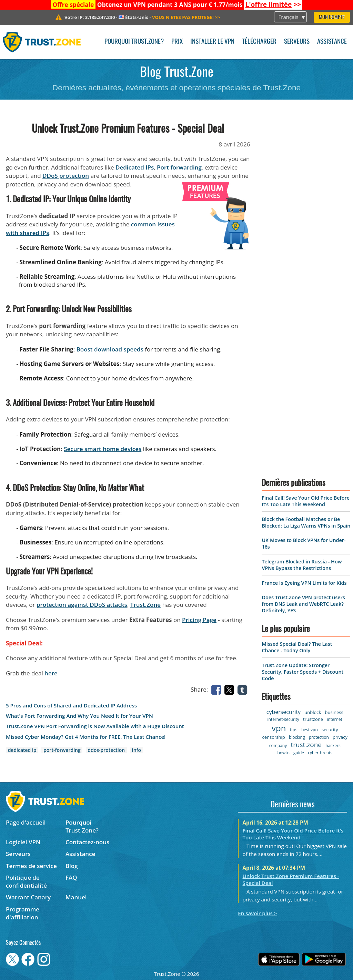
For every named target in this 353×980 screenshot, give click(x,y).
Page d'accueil (26, 822)
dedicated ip (22, 750)
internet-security (283, 719)
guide (299, 753)
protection (319, 737)
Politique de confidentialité (26, 881)
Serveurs (297, 42)
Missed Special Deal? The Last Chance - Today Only (297, 647)
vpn (279, 728)
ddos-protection (106, 750)
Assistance (332, 42)
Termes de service (31, 866)
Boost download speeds (110, 349)
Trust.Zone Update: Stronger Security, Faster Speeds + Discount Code (302, 672)
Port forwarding (179, 167)
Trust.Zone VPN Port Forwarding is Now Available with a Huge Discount (95, 726)
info (137, 750)
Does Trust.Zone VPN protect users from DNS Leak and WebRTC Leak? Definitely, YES (303, 604)
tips (294, 729)
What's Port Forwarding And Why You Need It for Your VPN (79, 716)
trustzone (313, 719)
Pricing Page (199, 620)
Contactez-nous (87, 842)
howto (283, 753)
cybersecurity (284, 712)
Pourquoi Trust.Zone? (134, 42)
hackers (333, 746)
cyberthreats (320, 753)
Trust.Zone (145, 605)
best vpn (310, 730)
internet (335, 719)
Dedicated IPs (135, 167)
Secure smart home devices (103, 449)
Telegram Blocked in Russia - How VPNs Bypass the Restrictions (302, 565)
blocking (297, 737)
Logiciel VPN (23, 842)
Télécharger (259, 42)
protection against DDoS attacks (82, 605)
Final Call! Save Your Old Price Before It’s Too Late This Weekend (305, 501)
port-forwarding (62, 750)
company (278, 746)
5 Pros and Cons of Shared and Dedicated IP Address (71, 706)
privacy (340, 737)
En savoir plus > (257, 913)
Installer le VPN (212, 42)
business (334, 712)
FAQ (71, 877)
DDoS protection (66, 176)
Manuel (76, 897)
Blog (72, 866)
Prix (177, 42)
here (51, 673)
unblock (313, 712)
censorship (273, 737)
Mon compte (332, 17)
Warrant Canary (28, 897)
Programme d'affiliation (23, 913)
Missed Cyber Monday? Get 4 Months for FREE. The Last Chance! (86, 737)
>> (273, 4)
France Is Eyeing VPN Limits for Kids (304, 583)
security (330, 729)
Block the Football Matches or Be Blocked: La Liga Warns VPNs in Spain (306, 522)
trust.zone (306, 745)
